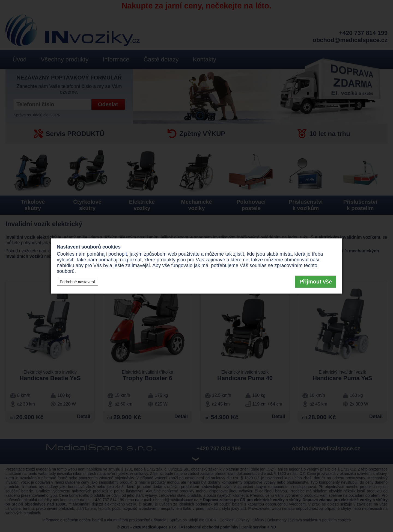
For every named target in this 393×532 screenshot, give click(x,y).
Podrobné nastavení (77, 282)
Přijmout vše (316, 282)
